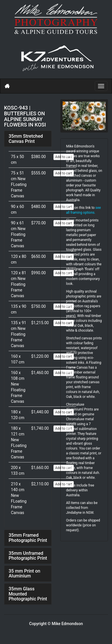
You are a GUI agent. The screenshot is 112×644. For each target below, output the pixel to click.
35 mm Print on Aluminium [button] (24, 574)
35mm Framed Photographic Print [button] (28, 538)
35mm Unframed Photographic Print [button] (28, 556)
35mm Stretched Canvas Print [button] (26, 139)
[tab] (28, 139)
